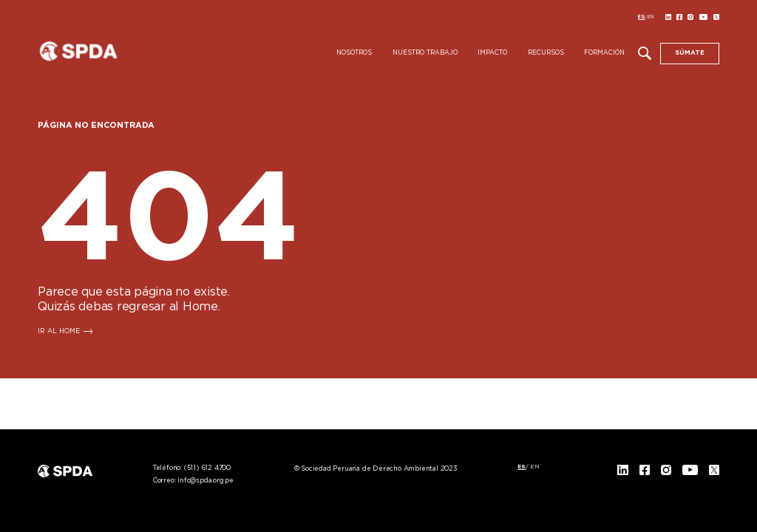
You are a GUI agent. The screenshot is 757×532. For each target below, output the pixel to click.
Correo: (193, 481)
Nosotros (354, 53)
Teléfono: (192, 468)
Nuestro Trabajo (425, 53)
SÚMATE (690, 53)
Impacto (492, 53)
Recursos (546, 53)
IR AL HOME (59, 331)
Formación (604, 53)
